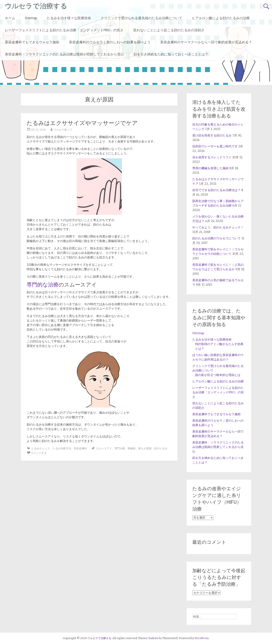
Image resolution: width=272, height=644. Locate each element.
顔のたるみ (161, 448)
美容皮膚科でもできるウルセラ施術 (32, 42)
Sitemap (31, 18)
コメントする (39, 453)
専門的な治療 (43, 285)
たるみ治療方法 (62, 448)
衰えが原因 (145, 448)
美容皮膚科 (80, 448)
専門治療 (120, 448)
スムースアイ (104, 448)
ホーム (10, 18)
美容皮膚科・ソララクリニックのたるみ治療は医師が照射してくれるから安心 (64, 54)
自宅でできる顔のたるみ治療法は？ (216, 190)
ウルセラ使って (63, 130)
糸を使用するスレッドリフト (212, 157)
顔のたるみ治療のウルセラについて (216, 238)
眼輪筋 (132, 448)
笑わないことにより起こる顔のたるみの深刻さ (169, 30)
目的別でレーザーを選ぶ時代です (215, 146)
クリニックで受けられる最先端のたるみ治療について (141, 18)
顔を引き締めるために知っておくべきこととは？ (171, 54)
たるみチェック (41, 448)
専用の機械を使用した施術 (210, 168)
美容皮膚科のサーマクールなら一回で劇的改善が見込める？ (206, 42)
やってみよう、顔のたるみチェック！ (218, 227)
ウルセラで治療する (36, 6)
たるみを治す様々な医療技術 (69, 18)
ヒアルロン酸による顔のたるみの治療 (221, 18)
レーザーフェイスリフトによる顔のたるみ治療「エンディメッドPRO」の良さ (64, 30)
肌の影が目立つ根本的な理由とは (218, 375)
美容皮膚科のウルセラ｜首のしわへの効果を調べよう (110, 42)
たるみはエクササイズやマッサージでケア (82, 123)
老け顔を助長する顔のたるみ (212, 135)
